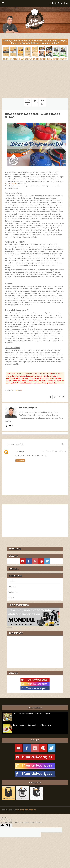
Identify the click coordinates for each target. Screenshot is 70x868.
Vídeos (12, 598)
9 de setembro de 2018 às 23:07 (54, 451)
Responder (20, 461)
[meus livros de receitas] (35, 50)
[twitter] (62, 3)
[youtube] (56, 3)
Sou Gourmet (22, 810)
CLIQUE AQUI (11, 184)
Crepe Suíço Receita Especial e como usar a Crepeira (31, 714)
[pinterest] (59, 3)
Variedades (18, 390)
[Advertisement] (35, 79)
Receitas (12, 581)
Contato (33, 810)
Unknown (20, 451)
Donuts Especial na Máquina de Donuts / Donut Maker (32, 725)
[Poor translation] (8, 825)
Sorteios (12, 586)
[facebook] (50, 3)
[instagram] (53, 3)
